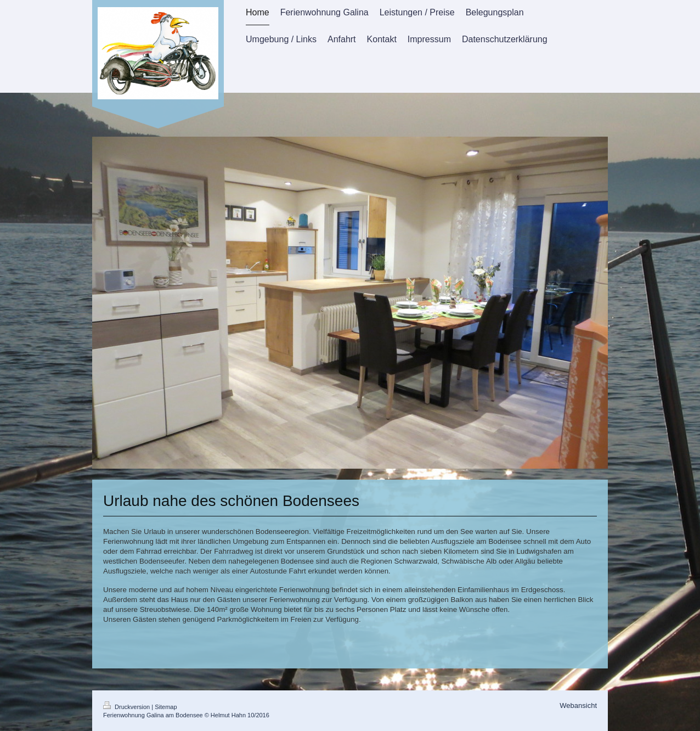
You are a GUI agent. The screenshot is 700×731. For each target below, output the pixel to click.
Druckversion (127, 707)
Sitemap (166, 707)
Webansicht (578, 705)
